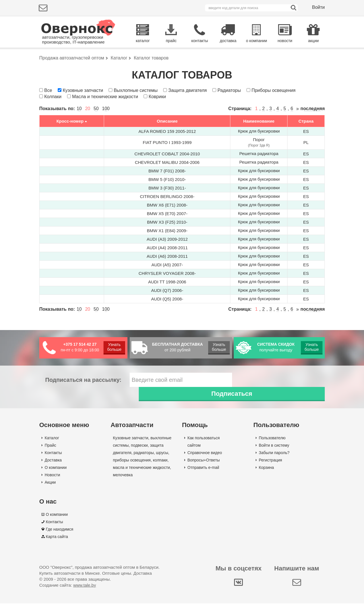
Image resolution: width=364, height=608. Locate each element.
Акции (50, 487)
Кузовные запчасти (83, 109)
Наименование (259, 140)
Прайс (50, 450)
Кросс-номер (70, 140)
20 (88, 128)
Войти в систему (274, 450)
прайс (171, 41)
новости (285, 41)
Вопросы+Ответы (204, 465)
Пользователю (272, 442)
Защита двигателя (188, 109)
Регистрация (270, 465)
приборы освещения (132, 465)
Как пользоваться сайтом (204, 446)
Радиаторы (229, 109)
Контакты (53, 457)
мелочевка (123, 479)
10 (79, 128)
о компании (257, 41)
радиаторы (144, 457)
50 (96, 128)
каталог (143, 41)
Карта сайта (57, 541)
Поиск (301, 58)
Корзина (266, 472)
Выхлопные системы (136, 109)
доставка (228, 41)
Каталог (52, 442)
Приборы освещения (273, 109)
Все (48, 109)
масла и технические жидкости (141, 472)
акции (313, 41)
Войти (318, 7)
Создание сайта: (68, 590)
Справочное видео (205, 457)
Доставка (53, 465)
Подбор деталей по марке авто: (73, 59)
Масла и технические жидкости (105, 115)
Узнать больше (114, 366)
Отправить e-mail (203, 472)
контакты (200, 41)
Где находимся (60, 534)
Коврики (157, 115)
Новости (52, 479)
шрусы (162, 457)
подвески (139, 450)
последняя (313, 128)
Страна (306, 140)
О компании (56, 472)
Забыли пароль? (274, 457)
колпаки (160, 465)
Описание (167, 140)
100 (106, 128)
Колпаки (53, 115)
